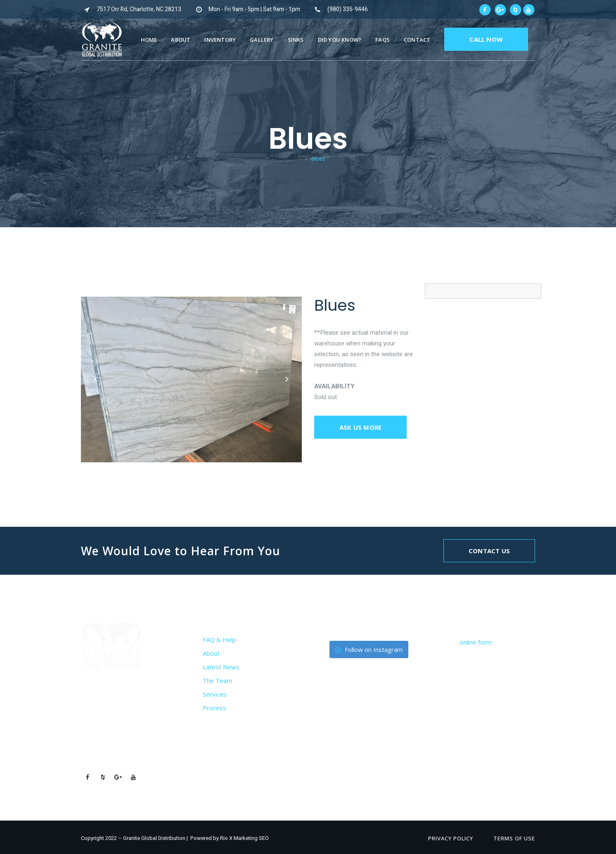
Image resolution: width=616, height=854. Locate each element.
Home (298, 159)
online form (476, 642)
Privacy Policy (451, 838)
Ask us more (360, 427)
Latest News (221, 667)
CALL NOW (486, 39)
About (211, 653)
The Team (217, 680)
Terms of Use (514, 838)
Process (214, 708)
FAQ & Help (219, 640)
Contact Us (489, 551)
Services (215, 694)
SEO (264, 838)
